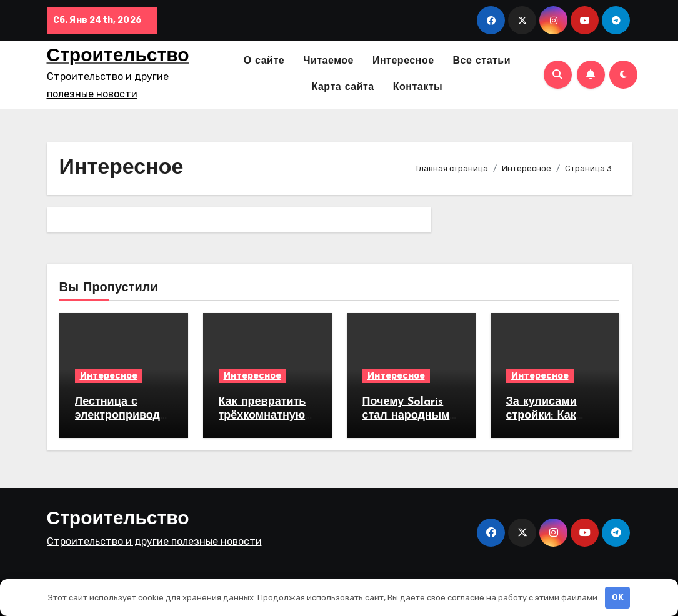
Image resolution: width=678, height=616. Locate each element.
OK (618, 597)
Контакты (418, 87)
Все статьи (482, 61)
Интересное (403, 61)
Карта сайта (343, 87)
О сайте (264, 61)
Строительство (118, 57)
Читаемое (328, 61)
